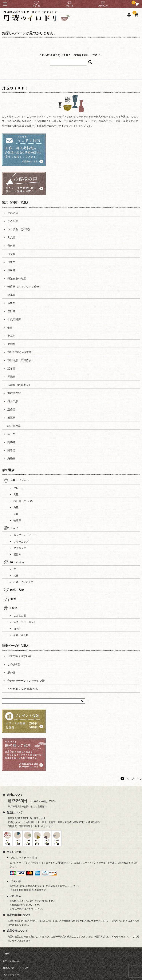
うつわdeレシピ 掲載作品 (23, 689)
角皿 (16, 508)
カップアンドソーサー (26, 535)
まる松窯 (13, 221)
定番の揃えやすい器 (19, 656)
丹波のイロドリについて (15, 968)
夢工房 (11, 336)
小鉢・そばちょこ (23, 582)
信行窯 (11, 311)
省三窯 (11, 418)
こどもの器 (20, 616)
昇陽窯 (11, 377)
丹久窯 (11, 246)
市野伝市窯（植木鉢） (21, 352)
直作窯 (11, 409)
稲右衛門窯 (14, 426)
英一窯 (11, 434)
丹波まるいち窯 (17, 278)
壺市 (10, 328)
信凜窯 (11, 295)
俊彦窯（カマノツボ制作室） (25, 287)
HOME (6, 954)
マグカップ (20, 548)
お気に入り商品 (11, 961)
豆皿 (16, 514)
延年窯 (11, 368)
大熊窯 (11, 344)
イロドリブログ (11, 975)
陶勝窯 (11, 442)
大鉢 (16, 576)
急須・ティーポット (25, 622)
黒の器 (11, 672)
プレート (18, 488)
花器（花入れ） (22, 635)
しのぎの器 (14, 664)
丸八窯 (11, 237)
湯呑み (17, 555)
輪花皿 (17, 520)
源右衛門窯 (14, 393)
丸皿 (16, 495)
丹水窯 (11, 262)
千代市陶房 (14, 319)
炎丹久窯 (13, 401)
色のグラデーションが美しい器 (26, 681)
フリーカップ (21, 542)
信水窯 (11, 303)
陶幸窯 (11, 450)
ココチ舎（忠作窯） (19, 229)
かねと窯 (13, 213)
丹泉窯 (11, 270)
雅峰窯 (11, 459)
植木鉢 (17, 629)
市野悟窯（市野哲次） (21, 360)
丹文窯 (11, 254)
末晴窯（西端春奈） (19, 385)
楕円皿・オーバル (23, 501)
